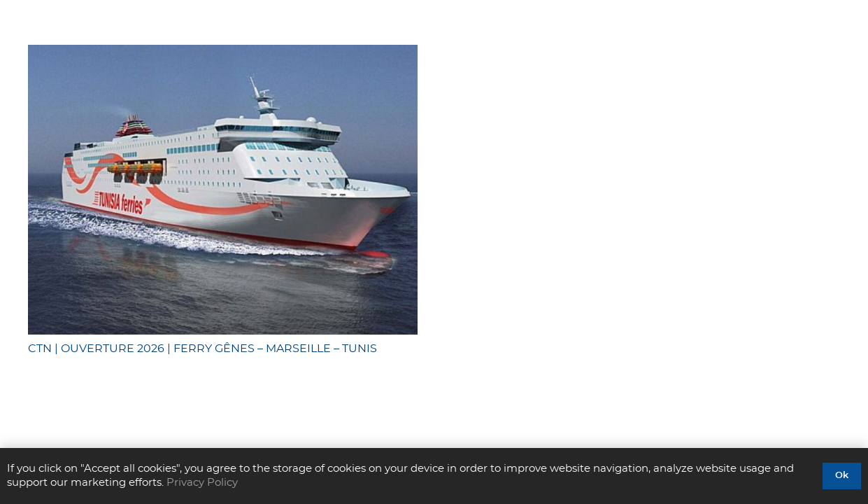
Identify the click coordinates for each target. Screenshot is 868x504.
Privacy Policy (202, 483)
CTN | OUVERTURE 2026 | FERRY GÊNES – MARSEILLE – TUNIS (202, 349)
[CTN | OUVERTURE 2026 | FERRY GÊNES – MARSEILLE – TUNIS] (223, 190)
